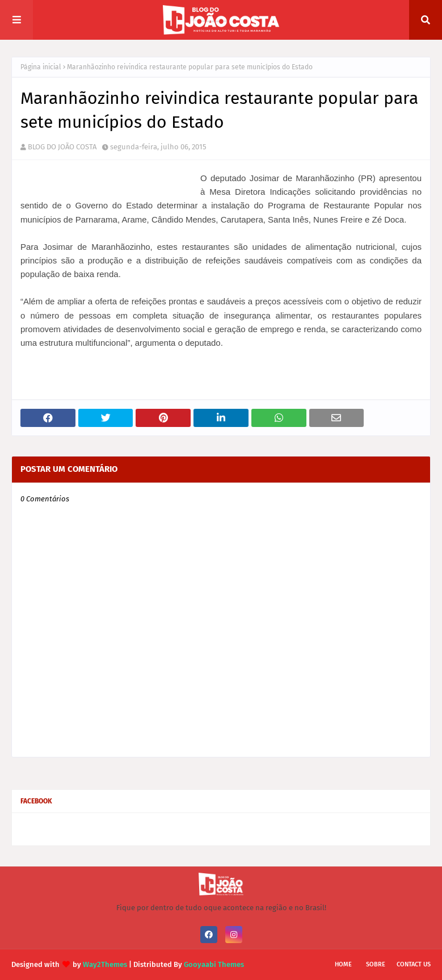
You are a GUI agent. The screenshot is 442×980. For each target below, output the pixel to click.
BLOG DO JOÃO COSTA (62, 147)
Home (343, 964)
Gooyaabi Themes (214, 964)
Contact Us (414, 964)
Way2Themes (105, 964)
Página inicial (41, 67)
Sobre (376, 964)
